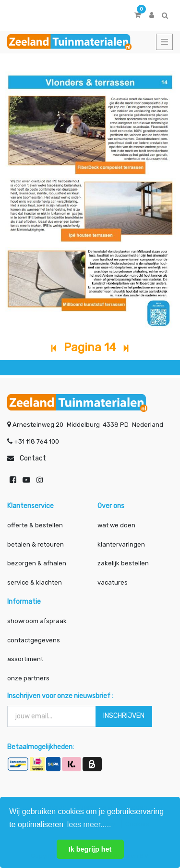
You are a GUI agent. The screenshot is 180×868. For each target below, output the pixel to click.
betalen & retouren (36, 544)
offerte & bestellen (36, 525)
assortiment (25, 659)
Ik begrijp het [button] (90, 849)
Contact (33, 458)
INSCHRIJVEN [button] (124, 716)
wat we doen (116, 525)
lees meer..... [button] (89, 824)
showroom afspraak (37, 621)
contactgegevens (34, 640)
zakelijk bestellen (123, 563)
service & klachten (35, 582)
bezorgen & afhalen (37, 563)
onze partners (28, 678)
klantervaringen (121, 544)
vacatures (113, 582)
